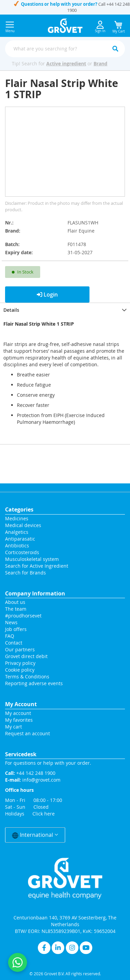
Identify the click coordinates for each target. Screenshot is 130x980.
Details (11, 310)
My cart (14, 727)
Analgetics (17, 532)
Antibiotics (17, 546)
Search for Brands (25, 573)
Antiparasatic (20, 539)
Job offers (16, 629)
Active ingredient (66, 63)
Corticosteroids (22, 552)
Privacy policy (20, 663)
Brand (100, 63)
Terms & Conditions (27, 677)
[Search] (115, 49)
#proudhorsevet (23, 616)
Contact (14, 643)
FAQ (10, 636)
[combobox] (65, 49)
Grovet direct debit (26, 656)
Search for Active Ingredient (37, 566)
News (11, 622)
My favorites (19, 720)
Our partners (20, 649)
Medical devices (23, 525)
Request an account (28, 733)
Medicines (17, 518)
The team (16, 609)
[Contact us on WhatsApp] (18, 962)
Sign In (100, 27)
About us (15, 602)
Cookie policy (20, 670)
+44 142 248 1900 (36, 773)
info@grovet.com (41, 780)
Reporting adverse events (34, 683)
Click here (44, 814)
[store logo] (65, 26)
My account (18, 713)
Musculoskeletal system (32, 559)
